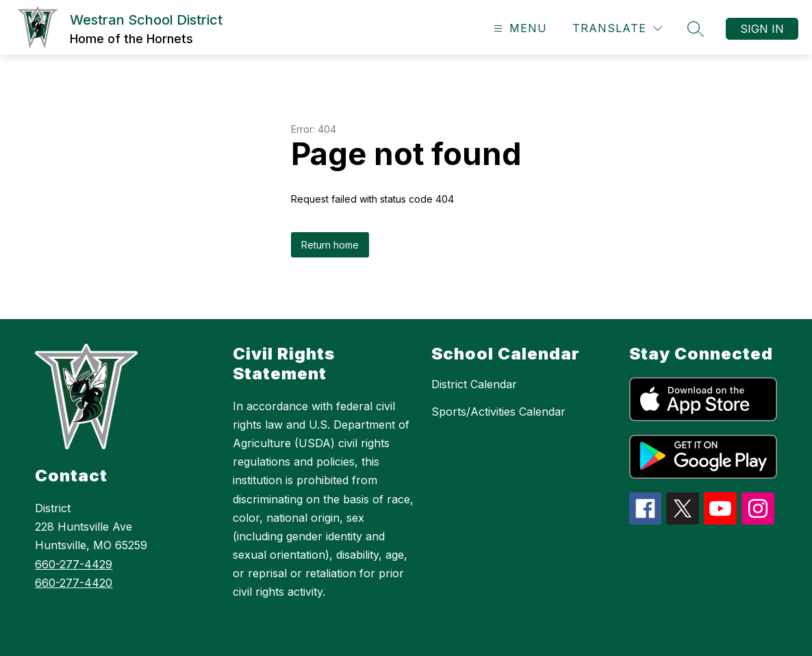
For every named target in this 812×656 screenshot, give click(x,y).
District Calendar (474, 384)
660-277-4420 (74, 583)
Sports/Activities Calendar (498, 412)
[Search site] (696, 29)
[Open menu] (519, 28)
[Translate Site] (617, 28)
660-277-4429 (74, 564)
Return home (330, 245)
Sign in (762, 29)
